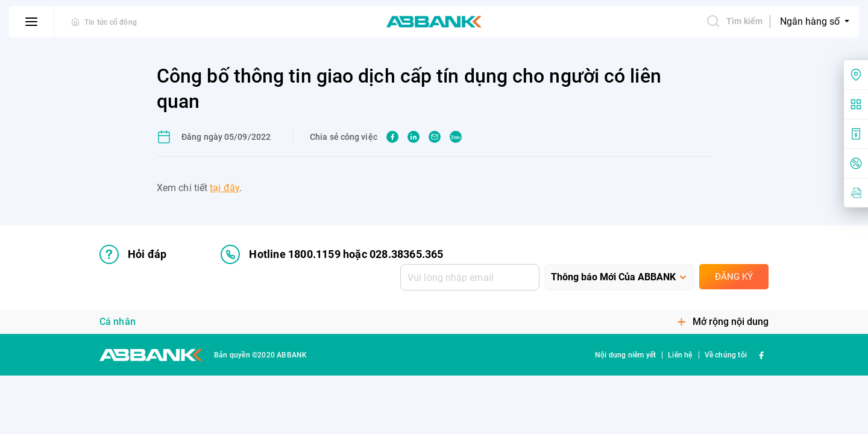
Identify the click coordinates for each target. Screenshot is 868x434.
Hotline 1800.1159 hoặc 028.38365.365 (332, 254)
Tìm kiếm (734, 21)
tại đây (225, 188)
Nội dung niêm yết (625, 355)
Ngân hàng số (811, 21)
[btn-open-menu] (32, 22)
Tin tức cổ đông (111, 22)
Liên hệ (680, 355)
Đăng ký (734, 277)
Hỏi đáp (133, 254)
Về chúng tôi (726, 355)
